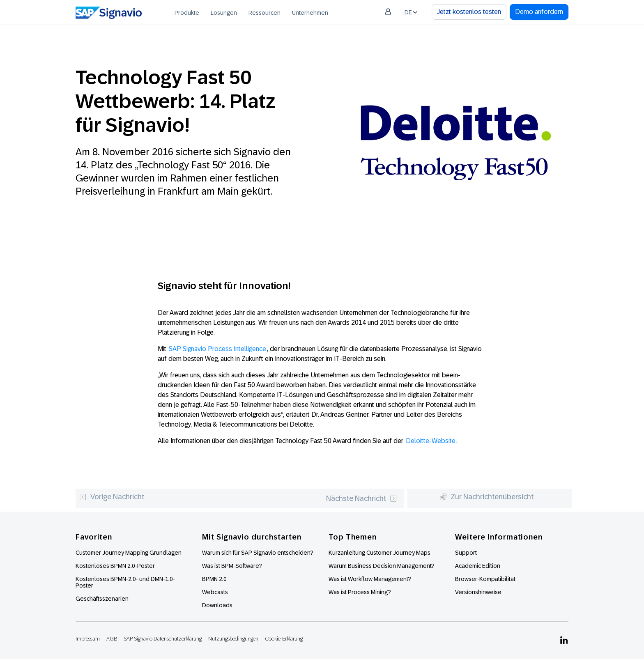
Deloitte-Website (431, 441)
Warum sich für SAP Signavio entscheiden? (258, 553)
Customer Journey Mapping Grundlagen (129, 553)
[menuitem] (187, 12)
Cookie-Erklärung (284, 639)
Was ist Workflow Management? (370, 579)
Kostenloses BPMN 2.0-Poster (115, 566)
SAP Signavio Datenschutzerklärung (163, 639)
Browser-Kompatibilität (485, 579)
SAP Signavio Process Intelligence (217, 349)
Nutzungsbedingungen (233, 639)
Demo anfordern (539, 12)
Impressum (88, 639)
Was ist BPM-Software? (232, 566)
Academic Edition (478, 566)
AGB (112, 639)
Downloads (217, 605)
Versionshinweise (478, 592)
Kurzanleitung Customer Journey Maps (379, 553)
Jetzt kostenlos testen (469, 12)
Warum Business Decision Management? (382, 566)
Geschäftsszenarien (102, 599)
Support (466, 553)
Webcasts (215, 592)
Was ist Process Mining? (360, 592)
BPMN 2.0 (214, 579)
